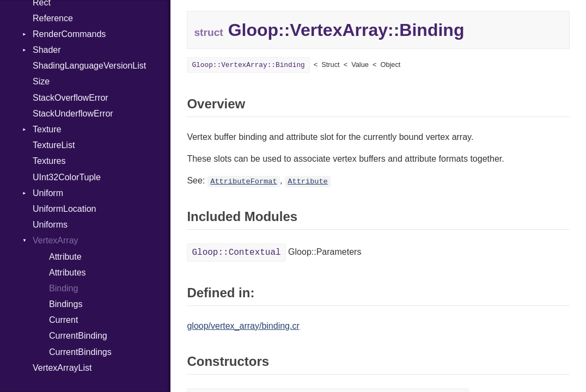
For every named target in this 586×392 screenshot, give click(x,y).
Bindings (66, 304)
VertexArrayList (62, 368)
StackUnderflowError (73, 114)
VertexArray (56, 240)
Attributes (68, 272)
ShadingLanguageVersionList (89, 66)
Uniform (48, 193)
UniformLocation (65, 209)
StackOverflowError (71, 98)
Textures (49, 161)
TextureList (54, 145)
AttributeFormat (243, 182)
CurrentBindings (80, 352)
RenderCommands (69, 34)
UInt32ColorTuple (67, 177)
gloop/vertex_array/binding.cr (243, 326)
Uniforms (50, 225)
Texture (47, 129)
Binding (63, 288)
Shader (47, 50)
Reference (53, 18)
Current (63, 320)
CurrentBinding (78, 336)
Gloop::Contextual (236, 253)
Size (41, 81)
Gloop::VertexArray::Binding (248, 65)
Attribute (65, 257)
